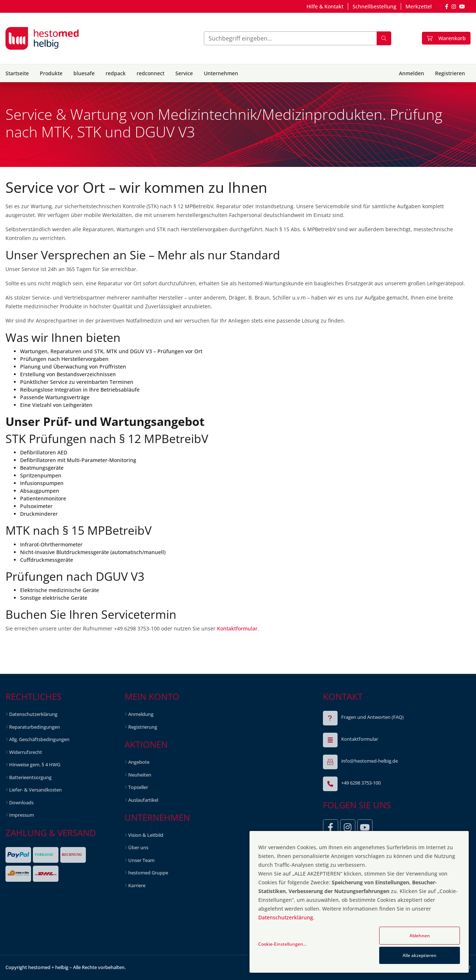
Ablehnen (420, 936)
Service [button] (184, 73)
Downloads (21, 802)
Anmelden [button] (412, 73)
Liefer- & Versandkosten (35, 790)
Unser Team (141, 860)
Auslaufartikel (143, 800)
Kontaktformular (237, 628)
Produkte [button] (51, 73)
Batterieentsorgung (30, 777)
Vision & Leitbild (146, 835)
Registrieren (450, 73)
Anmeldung (141, 714)
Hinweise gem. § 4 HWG (35, 764)
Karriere (137, 885)
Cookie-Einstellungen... (282, 944)
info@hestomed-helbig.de (370, 761)
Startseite (17, 73)
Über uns (138, 847)
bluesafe (84, 73)
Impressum (22, 815)
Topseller (138, 787)
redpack (116, 73)
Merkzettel (419, 6)
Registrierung (143, 727)
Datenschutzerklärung (33, 714)
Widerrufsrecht (26, 752)
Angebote (139, 762)
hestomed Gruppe (148, 873)
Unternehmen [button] (221, 73)
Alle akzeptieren (420, 955)
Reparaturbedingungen (35, 727)
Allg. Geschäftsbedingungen (39, 739)
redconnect (151, 73)
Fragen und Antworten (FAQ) (372, 717)
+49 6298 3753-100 (361, 783)
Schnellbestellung (374, 6)
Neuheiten (140, 775)
